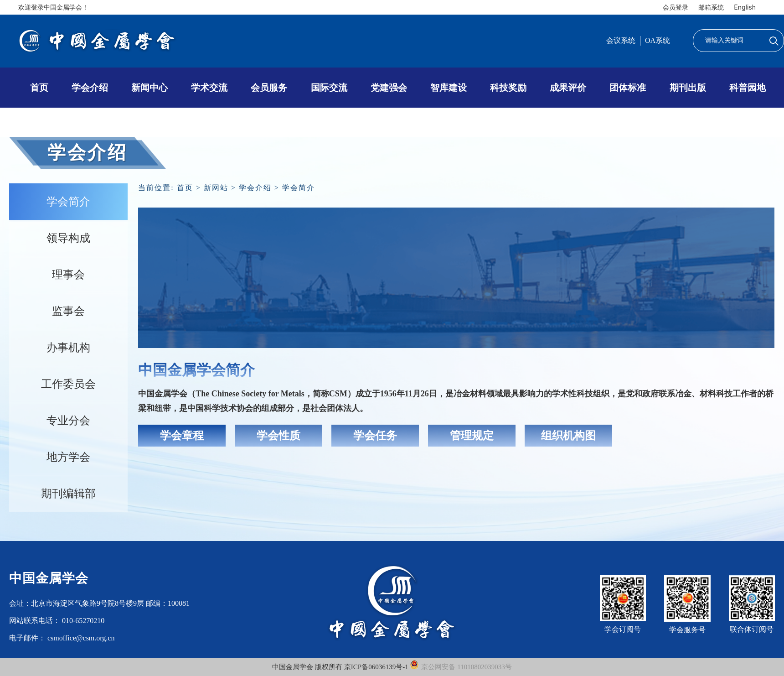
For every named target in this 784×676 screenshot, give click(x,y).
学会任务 (375, 436)
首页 (39, 88)
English (745, 7)
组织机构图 (568, 436)
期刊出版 (688, 88)
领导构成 (68, 238)
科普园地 (748, 88)
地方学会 (68, 457)
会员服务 (269, 88)
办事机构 (68, 348)
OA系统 (658, 40)
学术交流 (209, 88)
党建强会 (389, 88)
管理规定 (472, 436)
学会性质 (279, 436)
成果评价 (568, 88)
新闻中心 (150, 88)
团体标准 (628, 88)
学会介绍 (90, 88)
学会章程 (182, 436)
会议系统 (621, 40)
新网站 (216, 188)
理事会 (68, 275)
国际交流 (329, 88)
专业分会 (68, 421)
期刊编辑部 (68, 494)
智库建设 (449, 88)
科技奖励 (508, 88)
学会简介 (68, 202)
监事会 (68, 311)
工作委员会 (68, 384)
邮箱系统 (711, 7)
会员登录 (676, 7)
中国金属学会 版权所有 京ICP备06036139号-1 (341, 667)
